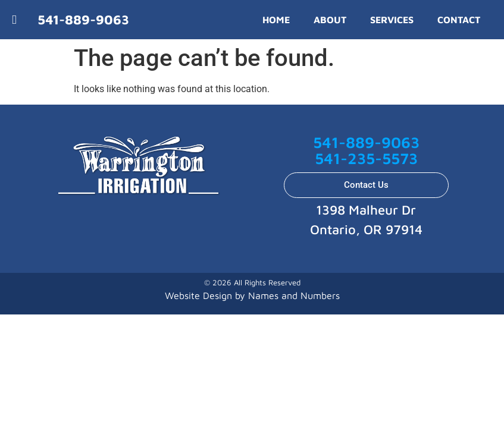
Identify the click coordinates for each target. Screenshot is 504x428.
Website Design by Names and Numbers (252, 295)
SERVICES (392, 20)
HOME (276, 20)
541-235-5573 (366, 158)
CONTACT (459, 20)
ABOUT (330, 20)
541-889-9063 (366, 142)
